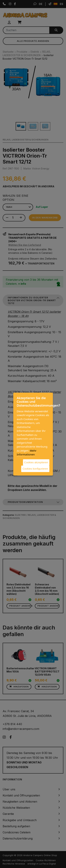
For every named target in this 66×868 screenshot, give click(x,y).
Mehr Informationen (27, 452)
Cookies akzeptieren (36, 462)
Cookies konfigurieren (35, 469)
